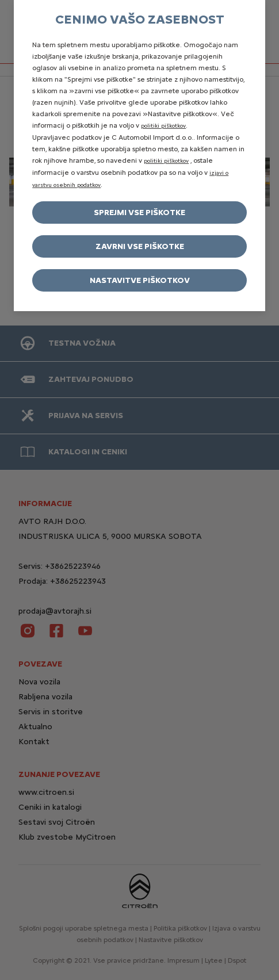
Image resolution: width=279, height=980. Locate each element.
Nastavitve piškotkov (140, 280)
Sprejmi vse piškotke (139, 213)
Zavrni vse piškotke (140, 246)
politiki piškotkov (163, 126)
